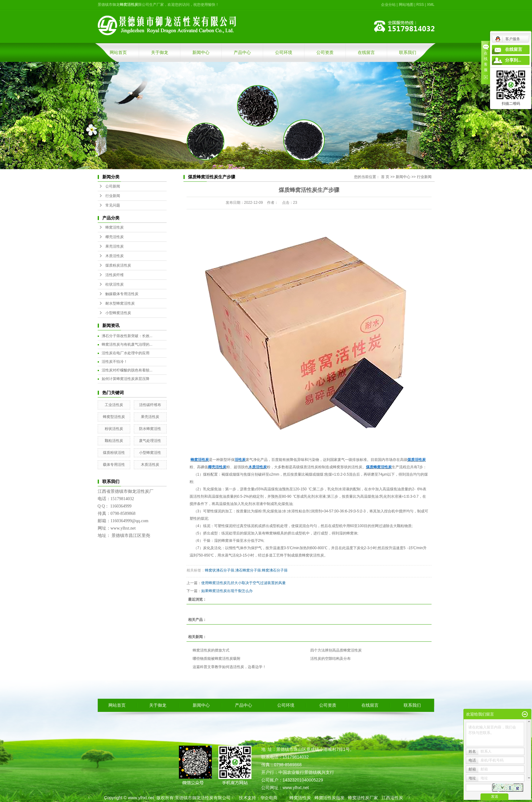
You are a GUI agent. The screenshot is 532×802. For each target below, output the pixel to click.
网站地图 (406, 5)
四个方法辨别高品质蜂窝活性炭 (336, 650)
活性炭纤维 (115, 275)
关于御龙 (160, 52)
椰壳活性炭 (115, 237)
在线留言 (366, 52)
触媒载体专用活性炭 (122, 294)
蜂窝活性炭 (115, 227)
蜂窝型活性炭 (114, 417)
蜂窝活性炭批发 (330, 798)
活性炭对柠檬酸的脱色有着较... (127, 370)
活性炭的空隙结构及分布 (330, 659)
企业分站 (388, 5)
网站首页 (118, 52)
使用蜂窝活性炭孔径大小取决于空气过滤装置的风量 (243, 583)
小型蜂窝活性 (150, 453)
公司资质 (325, 52)
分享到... (513, 60)
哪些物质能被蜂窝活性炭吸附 (217, 659)
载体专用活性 (114, 465)
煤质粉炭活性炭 (118, 265)
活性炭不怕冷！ (115, 362)
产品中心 (242, 52)
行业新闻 (113, 196)
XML (431, 5)
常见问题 (113, 205)
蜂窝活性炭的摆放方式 (211, 650)
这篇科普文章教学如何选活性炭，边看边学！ (229, 667)
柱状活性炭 (115, 284)
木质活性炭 (115, 256)
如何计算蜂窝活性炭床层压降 (126, 379)
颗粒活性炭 (114, 441)
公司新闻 (113, 186)
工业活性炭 (114, 405)
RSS (420, 5)
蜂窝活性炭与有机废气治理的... (127, 344)
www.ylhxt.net (141, 798)
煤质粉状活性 (114, 453)
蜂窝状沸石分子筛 (220, 570)
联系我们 (408, 52)
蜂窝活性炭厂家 (363, 798)
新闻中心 (201, 52)
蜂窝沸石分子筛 (275, 570)
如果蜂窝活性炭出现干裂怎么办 (227, 591)
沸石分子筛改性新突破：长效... (127, 336)
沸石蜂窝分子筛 (248, 570)
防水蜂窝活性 (150, 429)
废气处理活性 (150, 441)
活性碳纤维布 (150, 405)
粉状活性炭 (114, 429)
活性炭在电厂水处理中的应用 (126, 353)
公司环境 (284, 52)
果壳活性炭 (115, 246)
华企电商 (269, 798)
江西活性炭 (392, 798)
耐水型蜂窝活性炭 (120, 303)
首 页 (385, 177)
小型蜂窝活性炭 (118, 313)
